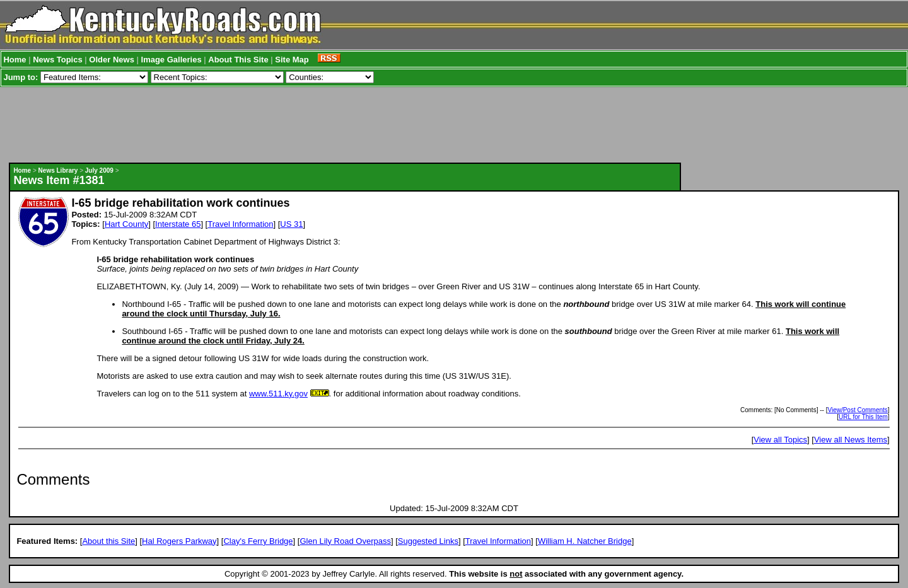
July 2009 (99, 170)
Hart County (126, 224)
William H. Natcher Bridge (585, 541)
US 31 (291, 224)
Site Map (292, 60)
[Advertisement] (345, 125)
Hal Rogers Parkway (179, 541)
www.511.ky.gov (278, 394)
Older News (112, 60)
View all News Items (851, 440)
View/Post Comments (857, 410)
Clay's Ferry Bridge (258, 541)
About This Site (238, 60)
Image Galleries (172, 60)
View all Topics (780, 440)
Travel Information (240, 224)
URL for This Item (863, 417)
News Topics (58, 60)
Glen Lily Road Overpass (345, 541)
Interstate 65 (178, 224)
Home (15, 60)
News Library (58, 170)
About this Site (108, 541)
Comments (53, 479)
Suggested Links (428, 541)
